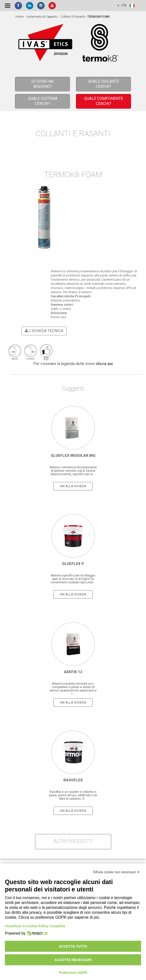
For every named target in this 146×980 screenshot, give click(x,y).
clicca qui (104, 364)
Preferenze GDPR (73, 973)
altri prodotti (73, 841)
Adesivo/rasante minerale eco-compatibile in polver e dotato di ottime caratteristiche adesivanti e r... (73, 689)
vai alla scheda (73, 486)
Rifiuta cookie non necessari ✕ (116, 872)
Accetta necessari (73, 960)
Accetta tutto (73, 946)
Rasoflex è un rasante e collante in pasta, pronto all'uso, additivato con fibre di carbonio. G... (73, 795)
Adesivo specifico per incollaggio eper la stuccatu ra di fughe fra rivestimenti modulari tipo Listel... (73, 579)
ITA (126, 6)
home (19, 17)
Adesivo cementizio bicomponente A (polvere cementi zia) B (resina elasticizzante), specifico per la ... (73, 471)
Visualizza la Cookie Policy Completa (35, 926)
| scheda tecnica (43, 331)
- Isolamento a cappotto (41, 17)
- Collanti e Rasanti (72, 17)
